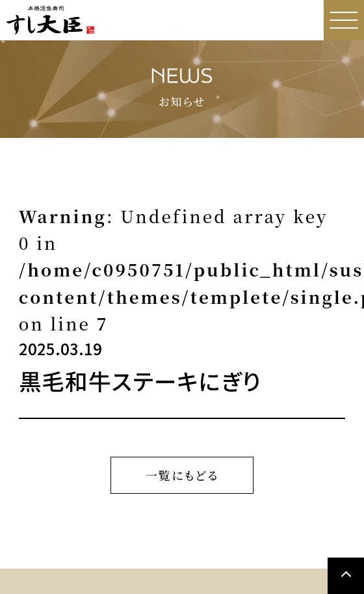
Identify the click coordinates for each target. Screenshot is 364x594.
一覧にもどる (182, 475)
